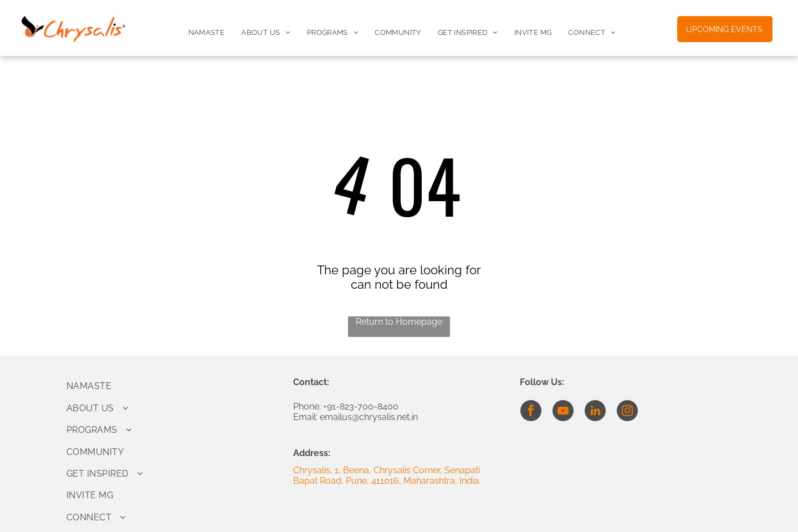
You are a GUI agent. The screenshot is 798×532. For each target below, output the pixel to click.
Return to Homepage (399, 322)
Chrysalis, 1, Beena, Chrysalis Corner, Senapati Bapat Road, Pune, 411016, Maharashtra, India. (387, 475)
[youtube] (563, 412)
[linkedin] (595, 412)
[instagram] (627, 412)
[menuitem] (207, 33)
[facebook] (531, 412)
